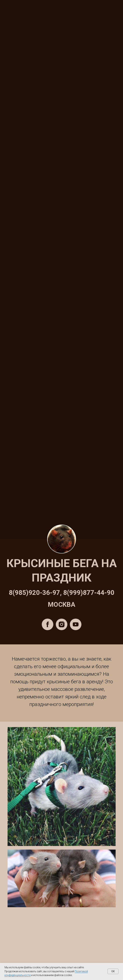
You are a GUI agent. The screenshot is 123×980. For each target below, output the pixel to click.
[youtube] (76, 624)
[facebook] (48, 624)
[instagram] (62, 624)
